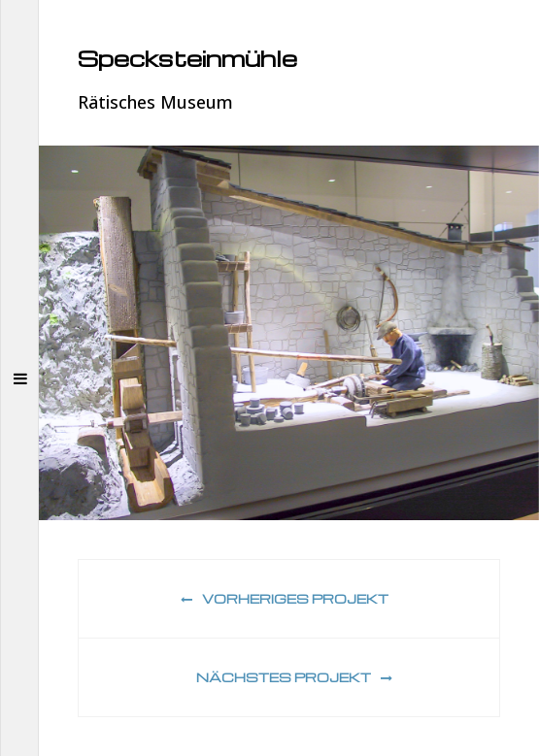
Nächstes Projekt (294, 677)
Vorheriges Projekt (285, 598)
